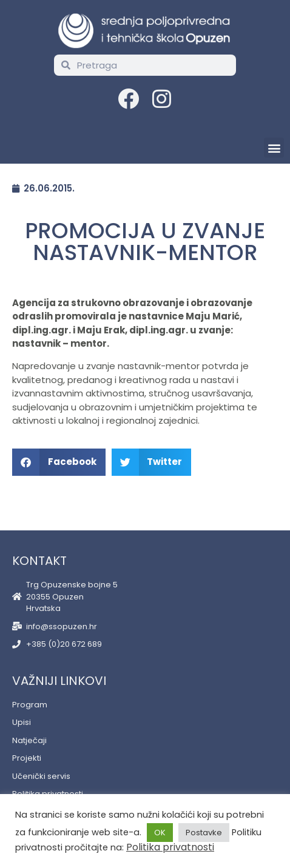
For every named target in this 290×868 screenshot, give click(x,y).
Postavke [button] (204, 833)
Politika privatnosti (170, 847)
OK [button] (160, 833)
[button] (274, 148)
